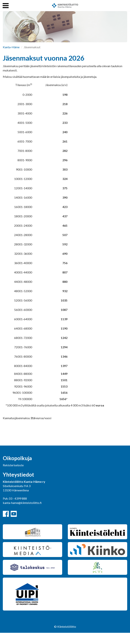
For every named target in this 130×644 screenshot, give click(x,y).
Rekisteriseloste (13, 465)
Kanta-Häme (11, 47)
